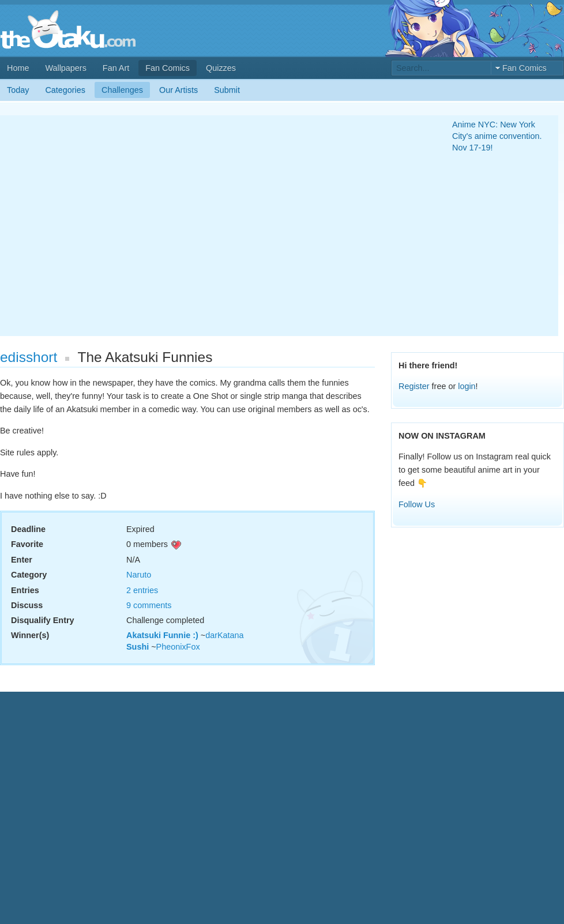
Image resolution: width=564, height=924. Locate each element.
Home (18, 68)
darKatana (224, 635)
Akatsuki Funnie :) (162, 635)
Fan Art (116, 68)
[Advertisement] (108, 226)
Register (414, 386)
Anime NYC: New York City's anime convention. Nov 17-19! (497, 136)
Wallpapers (65, 68)
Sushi (138, 647)
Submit (227, 90)
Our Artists (178, 90)
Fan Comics (168, 68)
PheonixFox (178, 647)
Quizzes (221, 68)
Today (18, 90)
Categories (65, 90)
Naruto (139, 575)
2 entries (142, 590)
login (467, 386)
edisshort (29, 357)
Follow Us (417, 504)
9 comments (149, 605)
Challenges (122, 90)
